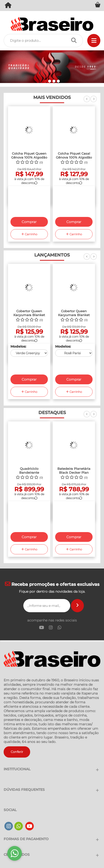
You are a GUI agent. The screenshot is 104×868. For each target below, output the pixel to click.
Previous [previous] (87, 102)
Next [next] (94, 102)
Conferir (17, 752)
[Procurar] (75, 41)
